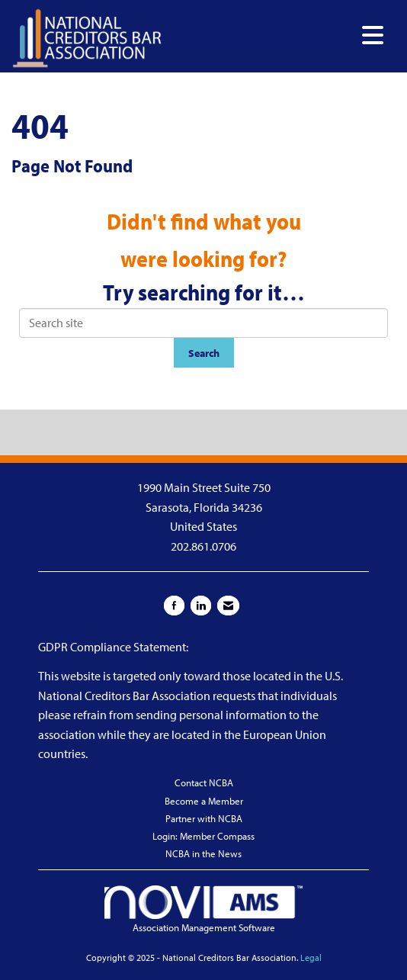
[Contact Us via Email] (228, 606)
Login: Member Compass (203, 836)
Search (204, 353)
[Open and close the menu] (277, 35)
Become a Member (204, 801)
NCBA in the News (203, 853)
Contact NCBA (204, 782)
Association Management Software (203, 909)
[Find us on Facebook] (174, 606)
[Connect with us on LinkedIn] (201, 606)
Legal (311, 958)
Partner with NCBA (204, 818)
